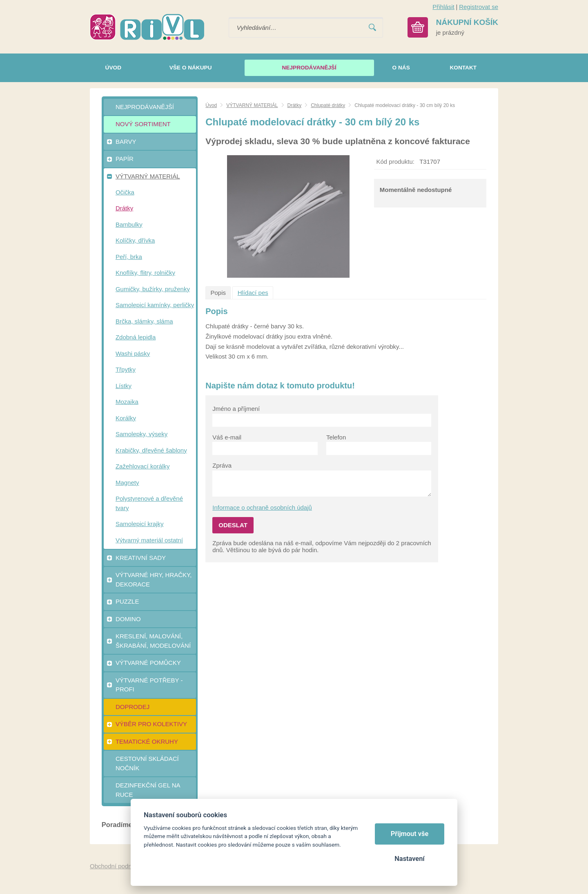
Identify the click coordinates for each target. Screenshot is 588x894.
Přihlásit (443, 7)
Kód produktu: (395, 162)
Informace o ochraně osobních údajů (262, 507)
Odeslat (233, 525)
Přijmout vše (410, 834)
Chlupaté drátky (328, 105)
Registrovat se (479, 7)
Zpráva (222, 465)
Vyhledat (372, 28)
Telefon (336, 437)
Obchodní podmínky (117, 866)
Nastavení (409, 859)
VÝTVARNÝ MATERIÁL (252, 105)
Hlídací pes (253, 293)
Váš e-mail (227, 437)
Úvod (211, 105)
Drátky (295, 105)
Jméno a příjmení (236, 409)
